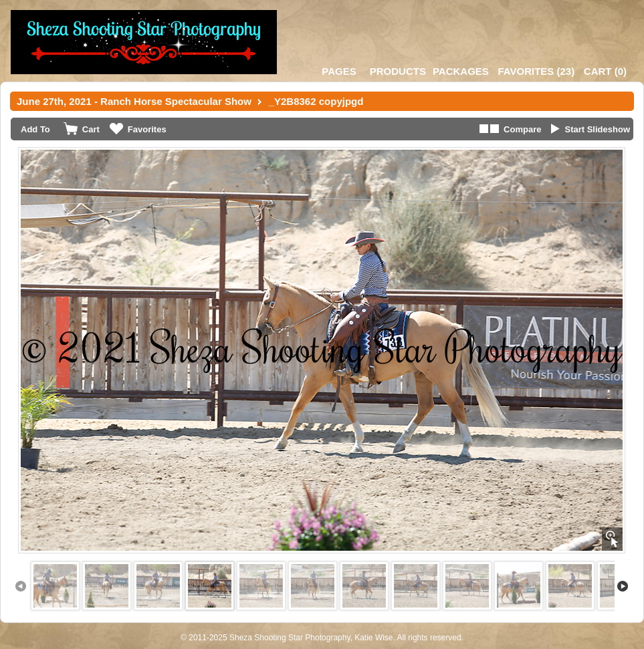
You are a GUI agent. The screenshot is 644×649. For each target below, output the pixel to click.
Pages (339, 71)
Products (398, 71)
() (536, 71)
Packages (461, 71)
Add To (35, 129)
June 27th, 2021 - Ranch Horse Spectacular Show (134, 101)
